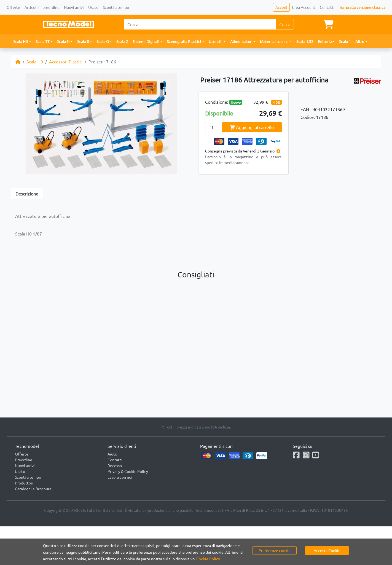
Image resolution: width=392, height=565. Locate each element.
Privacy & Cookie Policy (128, 471)
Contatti (327, 7)
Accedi (281, 7)
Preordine (24, 460)
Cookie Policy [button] (208, 559)
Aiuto (112, 454)
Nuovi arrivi (74, 7)
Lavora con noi (120, 477)
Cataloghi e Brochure (33, 489)
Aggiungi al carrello (252, 127)
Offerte (13, 7)
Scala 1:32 (305, 41)
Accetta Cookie (327, 550)
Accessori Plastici (66, 61)
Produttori (24, 483)
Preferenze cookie (275, 550)
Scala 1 (345, 41)
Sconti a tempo (116, 7)
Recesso (115, 465)
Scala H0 (35, 61)
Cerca (285, 24)
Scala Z (122, 41)
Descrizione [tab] (27, 194)
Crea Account (304, 7)
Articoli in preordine (42, 7)
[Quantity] (213, 127)
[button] (22, 41)
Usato (93, 7)
